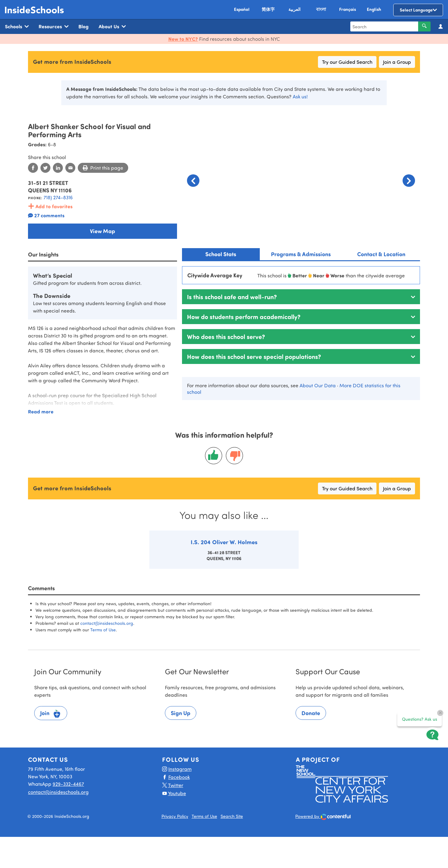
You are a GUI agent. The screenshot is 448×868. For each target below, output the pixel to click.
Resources (54, 26)
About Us (112, 26)
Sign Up (181, 713)
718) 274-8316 (58, 197)
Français (348, 9)
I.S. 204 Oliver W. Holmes (224, 542)
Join (51, 714)
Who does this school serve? (226, 336)
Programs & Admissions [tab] (301, 254)
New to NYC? (183, 39)
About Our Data (318, 385)
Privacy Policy (175, 816)
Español (242, 9)
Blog (84, 26)
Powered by (323, 817)
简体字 (268, 9)
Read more (41, 411)
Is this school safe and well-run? (232, 297)
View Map (103, 231)
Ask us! (300, 96)
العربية (294, 9)
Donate (311, 713)
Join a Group (397, 62)
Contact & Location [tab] (381, 254)
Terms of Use (103, 630)
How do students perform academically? (244, 316)
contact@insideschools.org (107, 623)
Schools (17, 26)
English (374, 9)
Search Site (232, 816)
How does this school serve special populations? (254, 356)
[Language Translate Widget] (418, 10)
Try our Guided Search (347, 62)
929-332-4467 (68, 784)
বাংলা (321, 9)
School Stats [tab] (221, 254)
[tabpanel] (301, 333)
